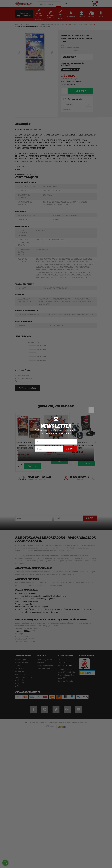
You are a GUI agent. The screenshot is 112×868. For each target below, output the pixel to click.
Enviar (70, 449)
